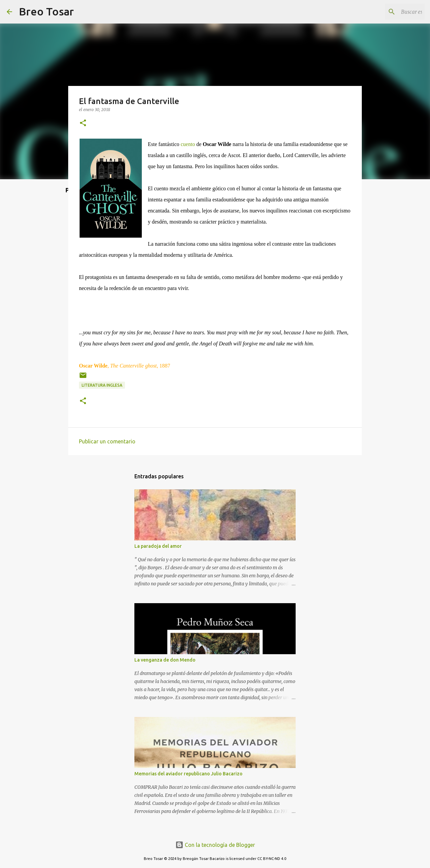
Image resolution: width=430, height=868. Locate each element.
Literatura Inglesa (102, 385)
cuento (188, 144)
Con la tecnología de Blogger (215, 845)
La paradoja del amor (158, 546)
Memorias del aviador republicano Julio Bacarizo (188, 774)
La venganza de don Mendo (165, 660)
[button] (83, 123)
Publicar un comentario (107, 441)
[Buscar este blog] (389, 12)
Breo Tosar (46, 11)
